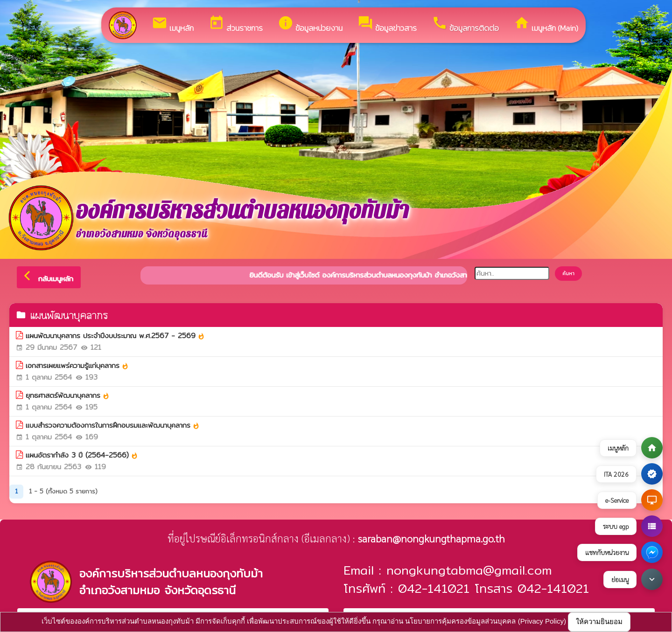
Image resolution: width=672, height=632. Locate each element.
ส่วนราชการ (236, 24)
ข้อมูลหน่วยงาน (310, 24)
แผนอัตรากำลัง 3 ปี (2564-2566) (82, 455)
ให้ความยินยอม (599, 622)
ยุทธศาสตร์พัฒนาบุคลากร (68, 396)
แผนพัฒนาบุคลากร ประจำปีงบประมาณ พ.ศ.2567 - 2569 (115, 336)
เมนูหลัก (173, 24)
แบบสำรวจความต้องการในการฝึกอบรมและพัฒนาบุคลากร (113, 425)
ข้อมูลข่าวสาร (387, 24)
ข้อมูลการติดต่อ (465, 24)
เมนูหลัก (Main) (546, 24)
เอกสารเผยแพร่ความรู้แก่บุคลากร (77, 366)
